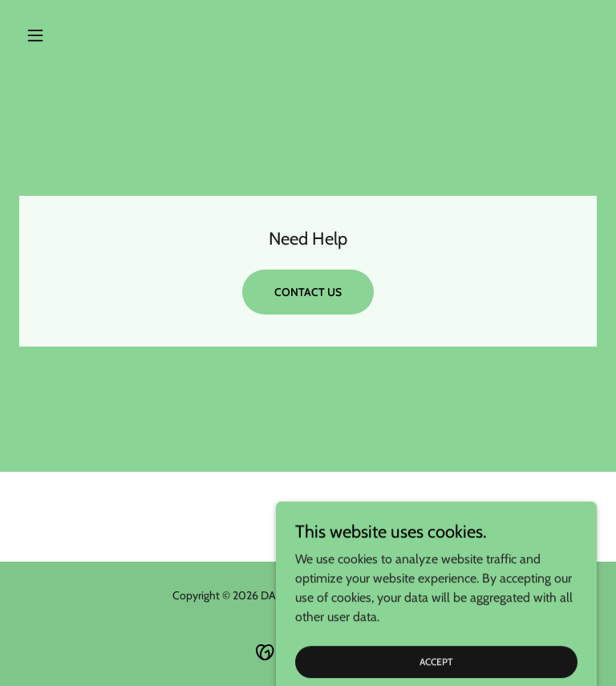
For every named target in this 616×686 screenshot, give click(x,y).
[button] (63, 35)
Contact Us (308, 292)
